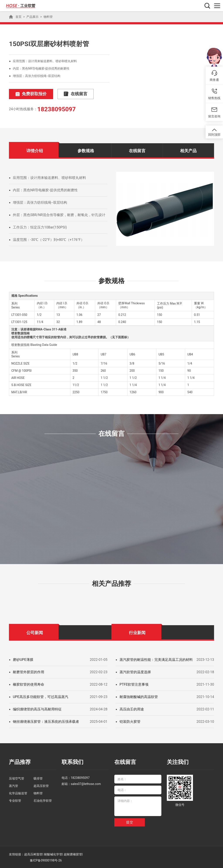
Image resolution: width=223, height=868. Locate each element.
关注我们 (177, 762)
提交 (130, 822)
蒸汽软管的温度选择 (135, 672)
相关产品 (188, 151)
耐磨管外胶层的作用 (29, 672)
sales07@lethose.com (86, 783)
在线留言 (72, 94)
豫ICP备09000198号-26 (46, 860)
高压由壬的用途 (132, 709)
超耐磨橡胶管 (73, 854)
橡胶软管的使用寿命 (29, 684)
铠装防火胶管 (130, 721)
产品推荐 (19, 762)
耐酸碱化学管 (53, 854)
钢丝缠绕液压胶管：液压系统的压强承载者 (46, 721)
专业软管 (15, 800)
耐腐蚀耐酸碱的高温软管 (139, 697)
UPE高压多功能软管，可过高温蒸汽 (41, 697)
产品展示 (32, 17)
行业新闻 (137, 632)
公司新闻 (35, 632)
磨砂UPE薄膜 (23, 659)
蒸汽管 (14, 785)
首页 (19, 17)
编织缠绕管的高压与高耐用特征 (37, 709)
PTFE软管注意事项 (134, 684)
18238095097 (57, 109)
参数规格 (86, 151)
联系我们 (72, 762)
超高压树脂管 (33, 854)
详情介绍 (35, 151)
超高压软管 (41, 785)
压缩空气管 (17, 778)
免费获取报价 (30, 94)
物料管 (48, 17)
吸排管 (38, 778)
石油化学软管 (43, 800)
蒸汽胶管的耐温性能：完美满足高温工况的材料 (156, 659)
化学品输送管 (18, 793)
